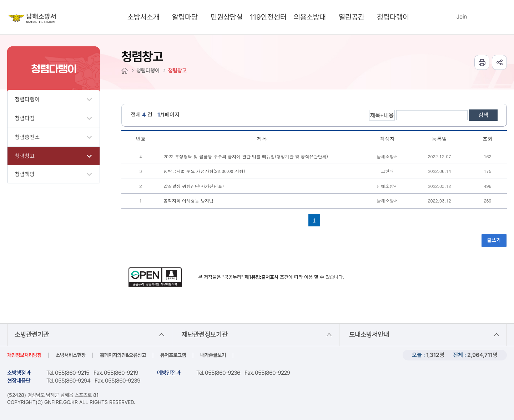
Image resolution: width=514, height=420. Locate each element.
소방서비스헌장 (71, 355)
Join (462, 17)
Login (447, 16)
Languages (477, 17)
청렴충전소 (27, 137)
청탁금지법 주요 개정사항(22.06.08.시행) (204, 171)
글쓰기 (494, 240)
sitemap (492, 17)
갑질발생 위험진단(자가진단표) (194, 186)
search (430, 17)
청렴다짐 (25, 118)
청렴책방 (25, 174)
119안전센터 (268, 17)
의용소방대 (310, 17)
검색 (483, 115)
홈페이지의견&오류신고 (123, 355)
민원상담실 (227, 17)
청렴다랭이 (393, 17)
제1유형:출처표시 (261, 277)
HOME (125, 71)
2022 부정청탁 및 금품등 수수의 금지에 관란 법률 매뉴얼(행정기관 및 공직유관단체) (246, 156)
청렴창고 (25, 156)
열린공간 (352, 17)
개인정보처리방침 (24, 355)
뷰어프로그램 (173, 355)
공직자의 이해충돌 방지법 (188, 201)
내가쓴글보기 (213, 355)
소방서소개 (143, 17)
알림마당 (185, 17)
